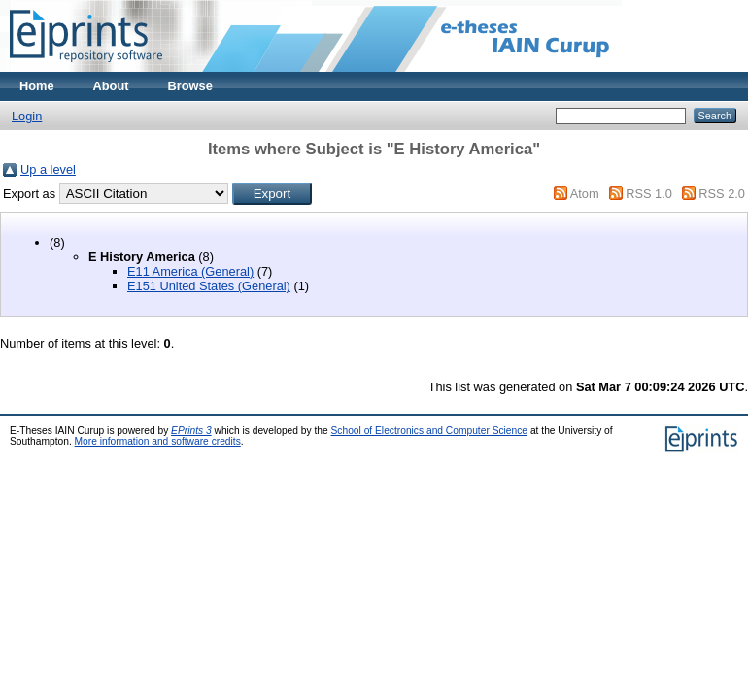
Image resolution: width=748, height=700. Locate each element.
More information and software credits (158, 441)
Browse (190, 86)
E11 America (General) (190, 271)
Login (27, 116)
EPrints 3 (191, 431)
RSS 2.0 (722, 194)
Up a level (48, 169)
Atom (585, 194)
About (111, 86)
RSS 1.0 (649, 194)
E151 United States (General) (209, 286)
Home (37, 86)
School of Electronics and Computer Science (430, 431)
